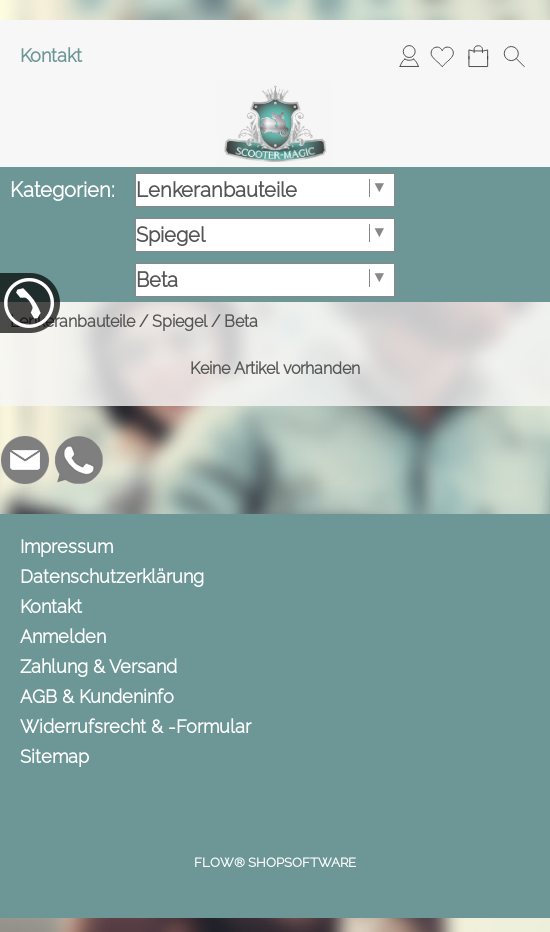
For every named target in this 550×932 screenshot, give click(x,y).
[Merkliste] (442, 56)
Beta (241, 321)
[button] (514, 56)
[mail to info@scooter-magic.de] (25, 460)
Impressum (66, 546)
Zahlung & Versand (98, 666)
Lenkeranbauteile (72, 321)
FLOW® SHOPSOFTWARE (275, 862)
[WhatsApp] (79, 460)
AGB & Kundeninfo (97, 696)
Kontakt (51, 55)
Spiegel (179, 321)
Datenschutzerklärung (112, 576)
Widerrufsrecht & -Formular (135, 726)
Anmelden (409, 55)
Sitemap (54, 756)
